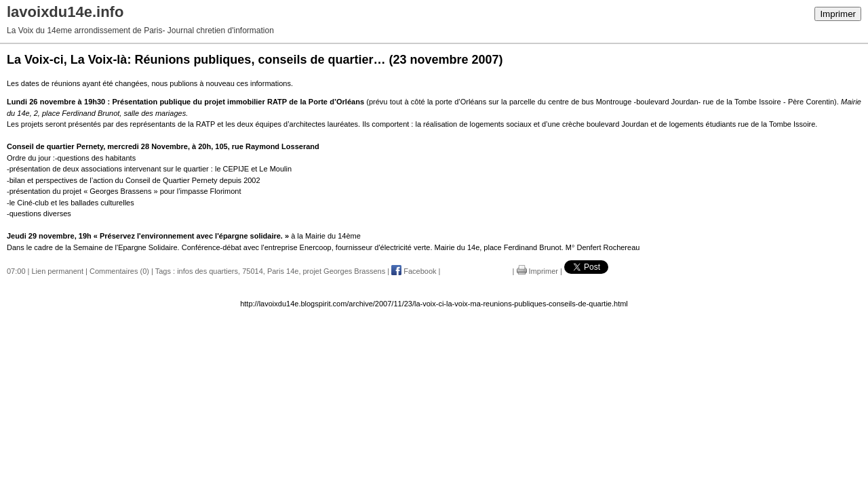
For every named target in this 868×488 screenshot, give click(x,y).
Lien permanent (58, 271)
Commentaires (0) (119, 271)
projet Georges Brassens (344, 271)
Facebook (414, 271)
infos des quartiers (208, 271)
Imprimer (838, 14)
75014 (253, 271)
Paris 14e (283, 271)
